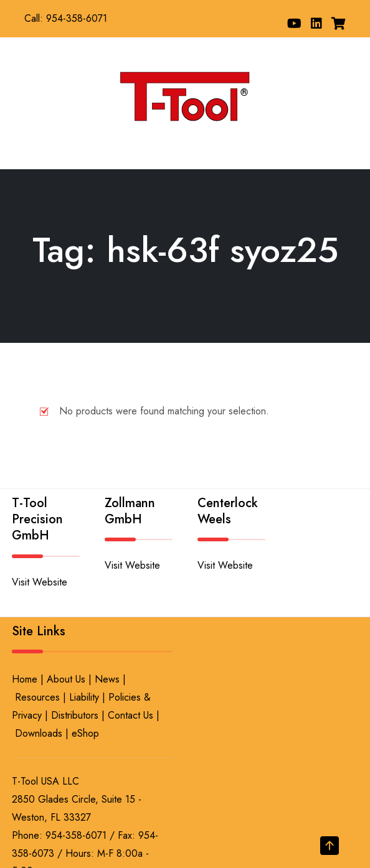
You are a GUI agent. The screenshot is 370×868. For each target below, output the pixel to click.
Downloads (39, 733)
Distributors (75, 715)
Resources (37, 697)
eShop (85, 733)
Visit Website (40, 582)
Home (25, 679)
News (107, 679)
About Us (66, 679)
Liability (84, 697)
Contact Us (130, 715)
